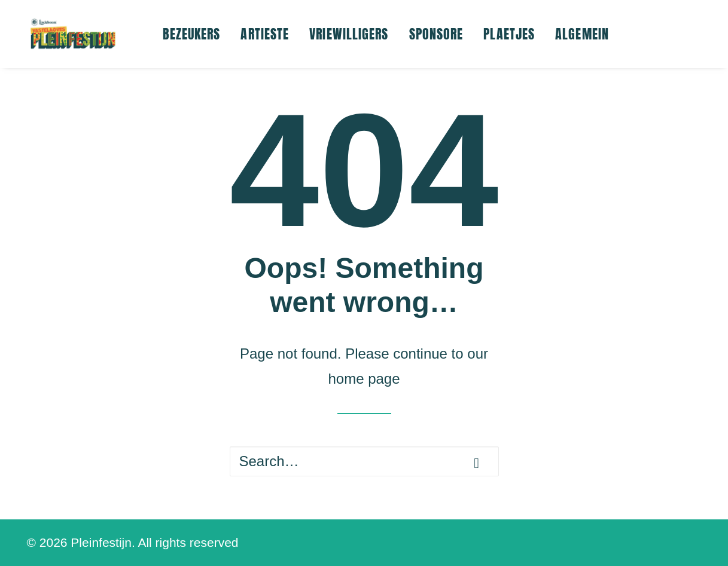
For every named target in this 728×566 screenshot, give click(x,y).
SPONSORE (436, 34)
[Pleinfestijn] (73, 34)
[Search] (364, 461)
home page (364, 379)
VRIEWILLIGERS (349, 34)
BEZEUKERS (192, 34)
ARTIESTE (265, 34)
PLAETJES (509, 34)
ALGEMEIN (582, 34)
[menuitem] (192, 34)
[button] (476, 463)
